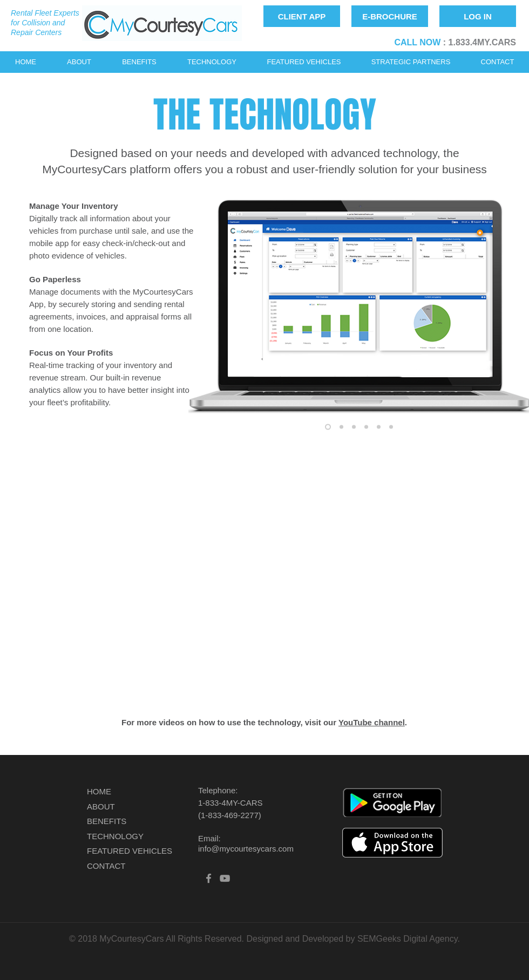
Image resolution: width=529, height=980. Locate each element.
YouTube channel (372, 722)
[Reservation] (328, 427)
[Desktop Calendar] (341, 427)
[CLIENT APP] (302, 16)
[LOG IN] (478, 16)
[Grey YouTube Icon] (225, 878)
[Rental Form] (391, 427)
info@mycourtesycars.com (246, 849)
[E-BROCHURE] (390, 16)
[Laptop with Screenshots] (354, 427)
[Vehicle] (379, 427)
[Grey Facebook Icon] (209, 878)
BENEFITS (107, 821)
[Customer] (366, 427)
